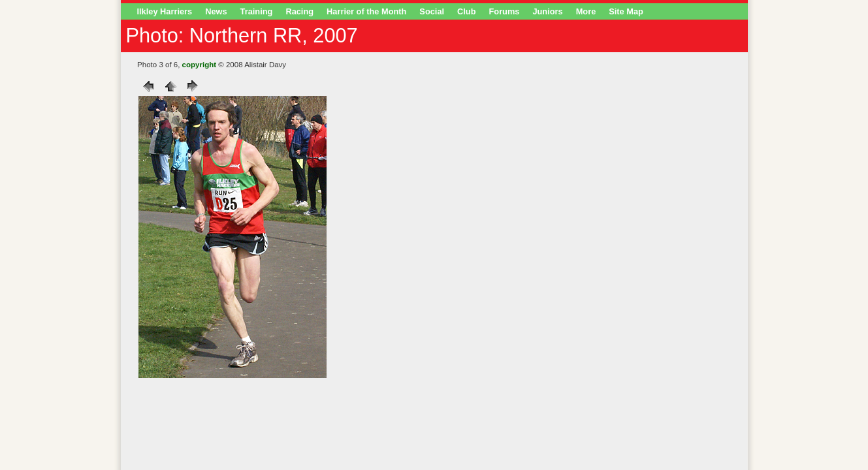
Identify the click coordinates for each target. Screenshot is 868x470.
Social (432, 11)
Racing (299, 11)
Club (466, 11)
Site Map (626, 11)
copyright (199, 65)
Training (257, 11)
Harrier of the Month (366, 11)
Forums (505, 11)
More (586, 11)
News (216, 11)
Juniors (547, 11)
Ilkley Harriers (165, 11)
